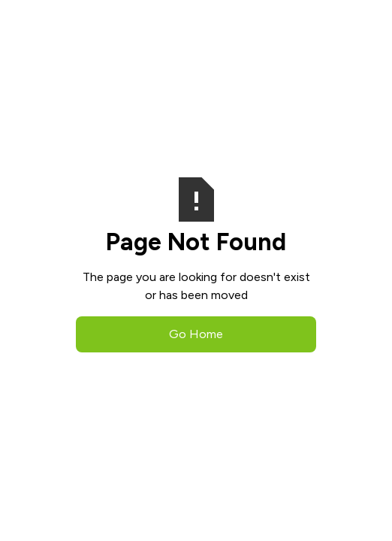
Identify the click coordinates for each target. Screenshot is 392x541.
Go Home (196, 334)
